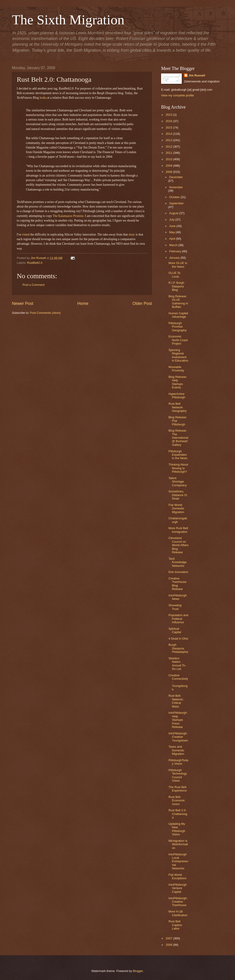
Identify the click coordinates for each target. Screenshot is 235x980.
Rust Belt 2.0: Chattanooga (178, 814)
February (175, 251)
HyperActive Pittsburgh (177, 396)
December (176, 177)
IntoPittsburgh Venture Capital (178, 888)
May (172, 232)
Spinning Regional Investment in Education (178, 355)
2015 (169, 128)
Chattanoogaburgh (178, 520)
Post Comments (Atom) (45, 313)
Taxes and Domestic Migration (176, 750)
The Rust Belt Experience (178, 789)
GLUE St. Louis (175, 275)
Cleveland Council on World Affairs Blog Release (179, 545)
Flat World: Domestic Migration (176, 508)
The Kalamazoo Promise (68, 216)
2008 (169, 172)
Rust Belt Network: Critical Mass (176, 701)
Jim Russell (197, 75)
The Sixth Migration (68, 20)
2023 (169, 115)
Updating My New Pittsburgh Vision (177, 829)
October (175, 197)
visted (26, 234)
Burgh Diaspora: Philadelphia (178, 648)
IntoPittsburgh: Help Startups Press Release (178, 720)
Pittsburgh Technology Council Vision (178, 775)
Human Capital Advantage (178, 315)
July (172, 220)
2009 (169, 166)
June (173, 226)
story (132, 234)
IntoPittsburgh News (178, 597)
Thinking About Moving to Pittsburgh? (178, 468)
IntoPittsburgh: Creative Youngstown (178, 737)
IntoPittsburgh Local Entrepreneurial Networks (178, 861)
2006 (169, 945)
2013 (169, 140)
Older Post (142, 303)
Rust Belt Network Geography (178, 407)
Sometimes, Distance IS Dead (178, 495)
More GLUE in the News (178, 265)
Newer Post (23, 303)
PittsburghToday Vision (178, 762)
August (174, 213)
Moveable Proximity (176, 369)
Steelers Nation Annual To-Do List (177, 664)
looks (43, 98)
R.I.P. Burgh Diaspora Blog (176, 286)
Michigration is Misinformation (178, 844)
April (172, 239)
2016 (169, 121)
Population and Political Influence (178, 619)
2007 (169, 938)
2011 (169, 153)
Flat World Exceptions (177, 876)
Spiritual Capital (175, 630)
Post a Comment (34, 285)
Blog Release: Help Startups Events (178, 382)
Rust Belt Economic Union (177, 800)
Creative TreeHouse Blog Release (177, 584)
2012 (169, 147)
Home (83, 303)
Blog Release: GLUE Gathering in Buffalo (178, 302)
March (174, 245)
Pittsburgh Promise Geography (178, 327)
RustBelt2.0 (35, 263)
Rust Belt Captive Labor (175, 925)
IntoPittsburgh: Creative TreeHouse (178, 902)
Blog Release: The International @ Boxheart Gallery (178, 438)
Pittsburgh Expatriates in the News (178, 455)
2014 (169, 134)
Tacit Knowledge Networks (178, 562)
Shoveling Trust (175, 607)
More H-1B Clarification (178, 913)
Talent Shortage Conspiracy (178, 482)
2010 (169, 159)
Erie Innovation (178, 572)
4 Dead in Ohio (178, 639)
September (176, 203)
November (176, 187)
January (175, 258)
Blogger (138, 971)
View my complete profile (178, 95)
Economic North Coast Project (178, 340)
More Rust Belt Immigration (178, 530)
